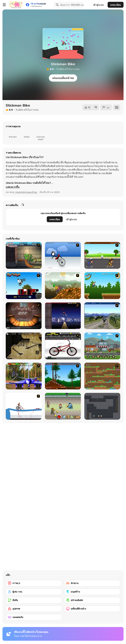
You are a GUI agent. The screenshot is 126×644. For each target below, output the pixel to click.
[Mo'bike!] (24, 286)
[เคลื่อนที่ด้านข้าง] (92, 609)
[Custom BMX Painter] (63, 346)
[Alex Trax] (63, 286)
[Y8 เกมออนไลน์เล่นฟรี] (16, 5)
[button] (13, 187)
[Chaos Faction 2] (102, 346)
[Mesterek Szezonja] (102, 286)
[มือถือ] (34, 600)
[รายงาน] (106, 107)
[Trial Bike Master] (24, 376)
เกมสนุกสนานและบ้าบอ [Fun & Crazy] (26, 192)
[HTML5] (34, 583)
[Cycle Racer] (102, 255)
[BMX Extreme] (24, 255)
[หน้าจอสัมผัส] (92, 600)
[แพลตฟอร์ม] (34, 617)
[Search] (57, 5)
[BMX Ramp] (24, 316)
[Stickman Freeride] (63, 376)
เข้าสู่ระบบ (98, 5)
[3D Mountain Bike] (102, 316)
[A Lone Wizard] (102, 406)
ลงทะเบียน (116, 5)
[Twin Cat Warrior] (102, 376)
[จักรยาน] (92, 583)
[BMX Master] (63, 316)
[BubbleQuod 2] (24, 346)
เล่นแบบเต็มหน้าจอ (63, 78)
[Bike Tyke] (63, 406)
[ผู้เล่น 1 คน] (34, 592)
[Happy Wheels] (24, 406)
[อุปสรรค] (34, 609)
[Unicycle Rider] (63, 255)
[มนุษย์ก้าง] (92, 592)
